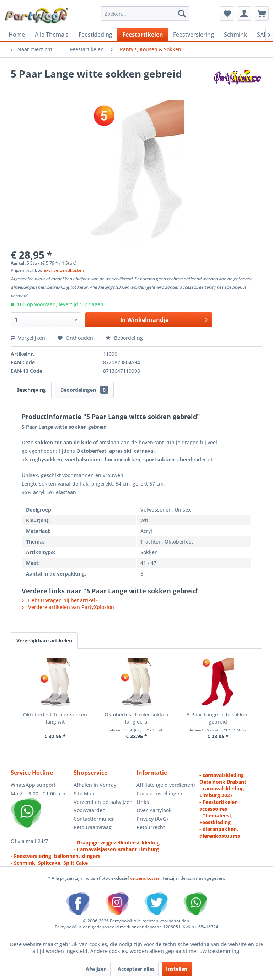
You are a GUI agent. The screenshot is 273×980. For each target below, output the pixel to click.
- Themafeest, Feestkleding (216, 819)
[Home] (17, 35)
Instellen (177, 969)
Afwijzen (96, 969)
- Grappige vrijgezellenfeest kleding (117, 843)
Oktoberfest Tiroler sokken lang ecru (136, 718)
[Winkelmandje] (262, 14)
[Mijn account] (244, 14)
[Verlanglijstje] (227, 14)
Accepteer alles (136, 969)
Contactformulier (94, 819)
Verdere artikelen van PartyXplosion (68, 607)
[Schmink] (235, 35)
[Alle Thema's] (52, 35)
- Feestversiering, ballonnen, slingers (55, 856)
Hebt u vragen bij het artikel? (60, 600)
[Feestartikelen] (143, 35)
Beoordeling (124, 338)
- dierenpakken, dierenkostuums (220, 832)
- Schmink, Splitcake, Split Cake (49, 863)
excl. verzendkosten (64, 270)
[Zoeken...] (145, 14)
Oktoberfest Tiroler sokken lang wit (55, 718)
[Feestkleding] (95, 35)
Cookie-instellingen (159, 793)
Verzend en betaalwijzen (103, 802)
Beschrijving (31, 390)
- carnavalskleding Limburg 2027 (222, 792)
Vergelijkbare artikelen (44, 640)
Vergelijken (28, 338)
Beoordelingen (84, 390)
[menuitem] (145, 14)
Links (143, 802)
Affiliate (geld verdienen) (166, 785)
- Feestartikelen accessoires (219, 805)
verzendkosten (145, 878)
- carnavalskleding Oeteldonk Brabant (223, 778)
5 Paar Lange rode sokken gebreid (218, 718)
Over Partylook (154, 810)
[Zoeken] (182, 14)
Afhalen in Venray (95, 785)
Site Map (84, 793)
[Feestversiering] (194, 35)
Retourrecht (151, 827)
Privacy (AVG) (152, 819)
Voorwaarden (90, 810)
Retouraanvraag (93, 827)
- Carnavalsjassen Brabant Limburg (116, 849)
